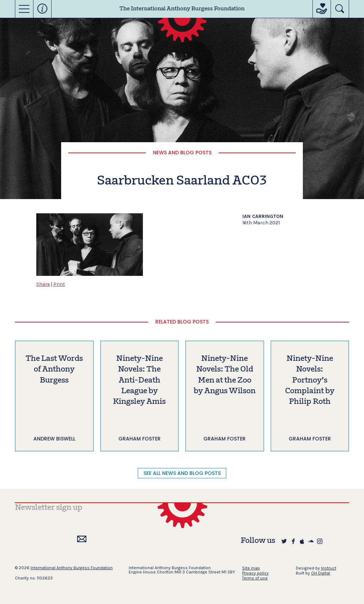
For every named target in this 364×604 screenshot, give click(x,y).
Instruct (329, 568)
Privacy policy (255, 573)
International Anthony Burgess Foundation (72, 568)
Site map (251, 568)
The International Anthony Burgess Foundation (182, 9)
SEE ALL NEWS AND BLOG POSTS (182, 473)
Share (43, 284)
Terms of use (255, 578)
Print (59, 284)
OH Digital (321, 573)
